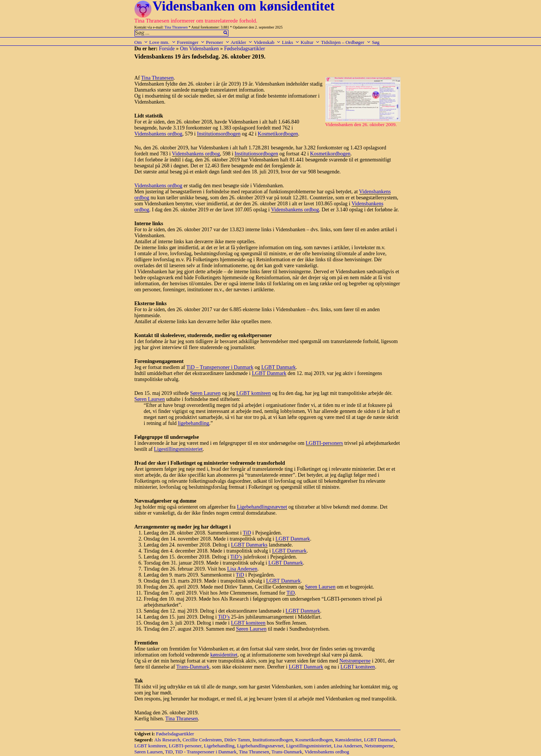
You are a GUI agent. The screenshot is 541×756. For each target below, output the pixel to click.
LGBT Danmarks (249, 545)
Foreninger (191, 42)
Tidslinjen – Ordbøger (346, 42)
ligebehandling (193, 423)
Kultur (310, 42)
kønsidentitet (224, 655)
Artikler (242, 42)
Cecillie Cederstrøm (202, 740)
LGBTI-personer (185, 746)
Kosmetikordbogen (278, 134)
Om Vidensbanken (199, 49)
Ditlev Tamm (237, 740)
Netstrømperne (355, 661)
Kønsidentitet (348, 740)
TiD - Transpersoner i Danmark (206, 752)
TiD (247, 533)
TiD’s (236, 557)
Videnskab (267, 42)
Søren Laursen (205, 393)
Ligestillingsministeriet (178, 449)
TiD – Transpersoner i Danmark (220, 367)
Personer (218, 42)
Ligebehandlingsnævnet (262, 507)
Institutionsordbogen (219, 134)
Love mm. (162, 42)
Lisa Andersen (242, 569)
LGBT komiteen (254, 393)
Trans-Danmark (193, 667)
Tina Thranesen (176, 27)
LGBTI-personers (325, 443)
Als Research (167, 740)
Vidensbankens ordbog (159, 134)
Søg (376, 42)
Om (141, 42)
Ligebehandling (219, 746)
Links (291, 42)
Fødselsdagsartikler (244, 49)
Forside (167, 49)
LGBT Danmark (278, 367)
